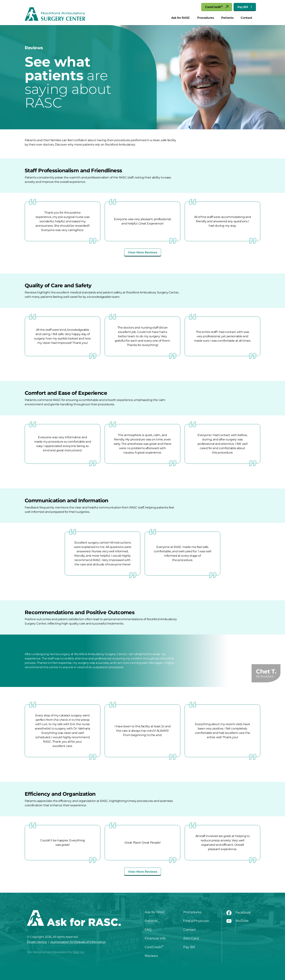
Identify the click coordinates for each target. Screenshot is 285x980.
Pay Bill (245, 7)
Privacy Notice (37, 942)
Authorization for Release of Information (78, 942)
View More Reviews (143, 252)
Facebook (239, 913)
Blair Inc (79, 952)
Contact (246, 18)
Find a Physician (196, 921)
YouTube (237, 921)
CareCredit (217, 7)
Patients (227, 18)
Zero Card (191, 938)
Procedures (206, 18)
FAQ (148, 930)
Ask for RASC (181, 18)
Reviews (151, 956)
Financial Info (155, 938)
